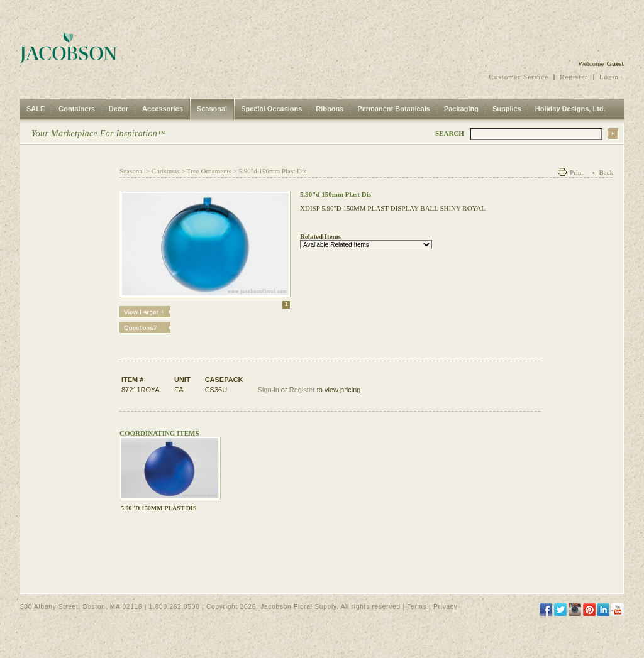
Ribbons (330, 109)
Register (574, 77)
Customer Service (519, 77)
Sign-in (269, 390)
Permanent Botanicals (394, 109)
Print (576, 172)
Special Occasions (271, 109)
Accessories (163, 109)
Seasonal (212, 109)
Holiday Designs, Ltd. (570, 109)
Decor (119, 109)
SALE (36, 109)
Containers (76, 109)
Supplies (507, 109)
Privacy (445, 607)
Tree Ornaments (209, 171)
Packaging (461, 109)
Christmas (166, 171)
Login (609, 77)
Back (606, 172)
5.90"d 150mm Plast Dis (272, 171)
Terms (417, 607)
